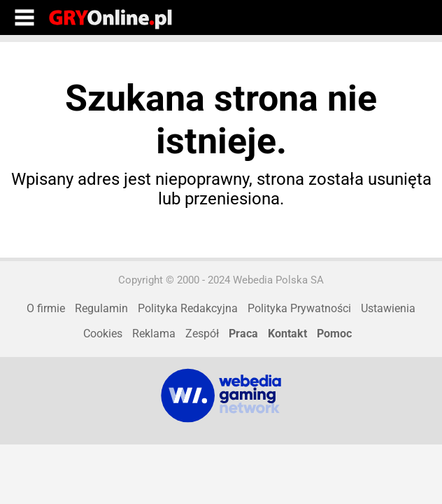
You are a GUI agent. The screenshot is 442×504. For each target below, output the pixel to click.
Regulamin (101, 308)
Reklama (154, 334)
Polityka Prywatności (299, 308)
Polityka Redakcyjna (188, 308)
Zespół (202, 334)
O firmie (46, 308)
